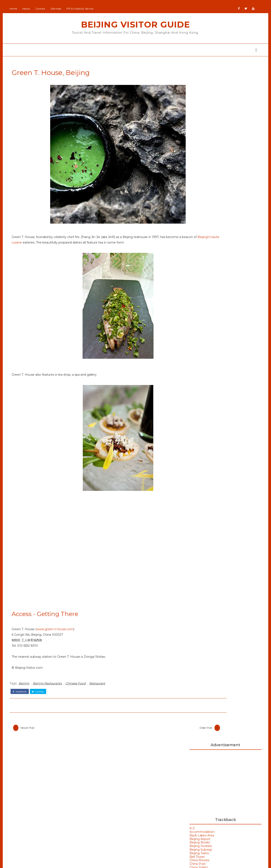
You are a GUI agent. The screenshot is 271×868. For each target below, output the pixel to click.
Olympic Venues (38, 818)
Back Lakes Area (200, 157)
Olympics (31, 827)
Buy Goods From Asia (198, 775)
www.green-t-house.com (57, 637)
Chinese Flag (197, 196)
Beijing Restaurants (49, 690)
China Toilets (197, 189)
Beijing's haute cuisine (62, 245)
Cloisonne (195, 200)
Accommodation (200, 154)
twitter (40, 698)
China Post (195, 186)
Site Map (58, 9)
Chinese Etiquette (201, 193)
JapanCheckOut (112, 826)
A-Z (190, 150)
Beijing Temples (37, 793)
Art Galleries (203, 442)
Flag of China (218, 237)
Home (15, 9)
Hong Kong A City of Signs (229, 289)
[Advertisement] (223, 103)
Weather (199, 491)
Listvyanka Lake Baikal (226, 254)
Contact (42, 9)
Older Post (160, 735)
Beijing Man (109, 782)
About (28, 9)
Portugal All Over (113, 838)
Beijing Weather (206, 463)
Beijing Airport (198, 161)
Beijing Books (198, 164)
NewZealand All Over (116, 832)
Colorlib (151, 862)
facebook (22, 698)
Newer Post (30, 735)
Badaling (199, 449)
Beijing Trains (197, 175)
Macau (29, 810)
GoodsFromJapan (113, 813)
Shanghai (31, 835)
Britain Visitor (110, 807)
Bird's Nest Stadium (209, 477)
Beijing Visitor (110, 795)
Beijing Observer (113, 788)
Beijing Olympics (207, 456)
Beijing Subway (199, 172)
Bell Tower (195, 179)
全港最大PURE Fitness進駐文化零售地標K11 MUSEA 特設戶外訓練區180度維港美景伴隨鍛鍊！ (232, 275)
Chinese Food (78, 690)
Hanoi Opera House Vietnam (222, 394)
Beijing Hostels (198, 168)
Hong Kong (202, 484)
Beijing (26, 690)
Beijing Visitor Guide (135, 24)
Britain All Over (111, 801)
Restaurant (99, 690)
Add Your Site (110, 776)
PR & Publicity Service (82, 9)
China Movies (197, 182)
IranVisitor (108, 820)
